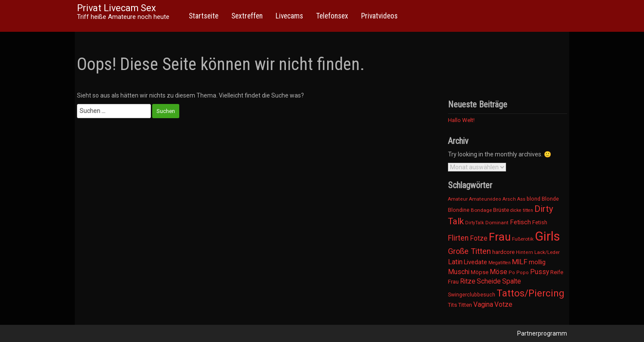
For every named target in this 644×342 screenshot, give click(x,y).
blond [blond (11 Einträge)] (534, 199)
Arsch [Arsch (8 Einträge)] (509, 199)
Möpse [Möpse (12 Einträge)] (480, 272)
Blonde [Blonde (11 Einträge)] (550, 199)
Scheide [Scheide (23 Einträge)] (489, 281)
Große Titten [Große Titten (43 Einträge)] (469, 251)
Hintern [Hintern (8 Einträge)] (524, 252)
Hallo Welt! (461, 120)
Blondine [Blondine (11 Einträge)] (459, 210)
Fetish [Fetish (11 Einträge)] (540, 222)
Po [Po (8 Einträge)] (512, 273)
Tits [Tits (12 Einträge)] (452, 305)
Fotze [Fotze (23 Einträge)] (479, 238)
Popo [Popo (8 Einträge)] (523, 273)
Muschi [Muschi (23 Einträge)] (459, 272)
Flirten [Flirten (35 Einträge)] (458, 238)
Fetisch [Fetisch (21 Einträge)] (520, 222)
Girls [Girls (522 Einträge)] (547, 236)
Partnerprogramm (542, 333)
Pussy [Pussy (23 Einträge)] (540, 272)
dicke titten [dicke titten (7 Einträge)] (522, 210)
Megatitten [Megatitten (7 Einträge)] (500, 263)
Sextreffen (247, 16)
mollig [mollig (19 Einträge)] (537, 262)
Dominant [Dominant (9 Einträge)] (497, 223)
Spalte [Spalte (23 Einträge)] (512, 281)
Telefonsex (332, 16)
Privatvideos (379, 16)
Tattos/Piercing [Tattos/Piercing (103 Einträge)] (531, 293)
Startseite (204, 16)
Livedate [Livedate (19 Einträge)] (475, 262)
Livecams (289, 16)
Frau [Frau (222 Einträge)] (500, 237)
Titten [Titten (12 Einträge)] (465, 305)
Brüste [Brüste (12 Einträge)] (501, 210)
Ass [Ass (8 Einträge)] (521, 199)
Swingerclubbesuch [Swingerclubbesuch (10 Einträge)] (472, 295)
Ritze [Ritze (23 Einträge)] (468, 281)
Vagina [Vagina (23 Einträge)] (483, 305)
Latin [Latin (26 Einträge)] (455, 262)
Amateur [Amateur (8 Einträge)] (458, 199)
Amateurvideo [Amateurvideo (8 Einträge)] (485, 199)
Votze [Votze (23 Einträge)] (503, 305)
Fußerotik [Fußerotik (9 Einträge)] (523, 239)
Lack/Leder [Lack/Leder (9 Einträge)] (547, 252)
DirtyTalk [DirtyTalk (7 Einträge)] (475, 223)
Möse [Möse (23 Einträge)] (498, 272)
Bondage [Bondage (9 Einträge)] (481, 210)
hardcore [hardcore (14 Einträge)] (503, 252)
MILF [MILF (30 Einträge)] (520, 262)
